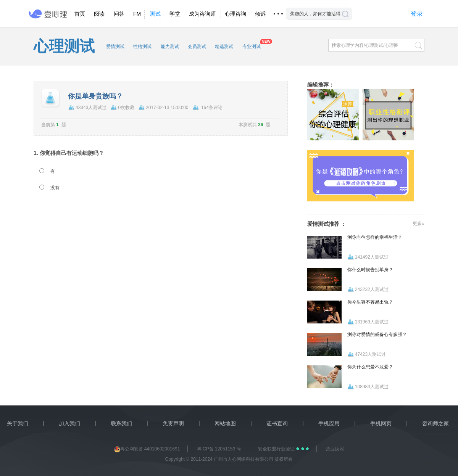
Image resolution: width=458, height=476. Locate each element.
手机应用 (329, 423)
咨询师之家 (435, 423)
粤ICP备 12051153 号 (219, 449)
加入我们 (69, 423)
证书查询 (277, 423)
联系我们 (121, 423)
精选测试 (224, 47)
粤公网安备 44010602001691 (147, 449)
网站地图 (225, 423)
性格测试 (142, 47)
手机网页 (381, 423)
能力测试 (170, 47)
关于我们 (18, 423)
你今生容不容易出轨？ (370, 302)
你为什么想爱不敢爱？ (370, 367)
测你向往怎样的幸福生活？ (375, 237)
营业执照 (335, 449)
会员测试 (197, 47)
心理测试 (64, 46)
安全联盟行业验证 (277, 449)
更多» (418, 224)
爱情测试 (115, 47)
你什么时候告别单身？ (370, 270)
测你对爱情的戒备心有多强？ (377, 334)
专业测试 (252, 47)
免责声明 (173, 423)
